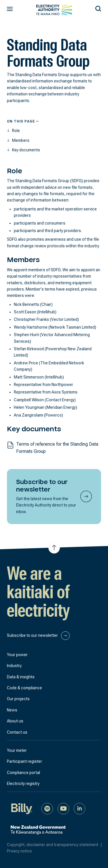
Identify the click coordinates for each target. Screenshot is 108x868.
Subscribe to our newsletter (38, 636)
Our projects (18, 699)
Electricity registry (23, 784)
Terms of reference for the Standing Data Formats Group (57, 448)
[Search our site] (98, 8)
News (12, 710)
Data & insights (21, 677)
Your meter (17, 750)
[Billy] (22, 808)
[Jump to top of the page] (54, 548)
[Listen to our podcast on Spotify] (47, 808)
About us (15, 721)
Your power (17, 655)
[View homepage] (54, 10)
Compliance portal (23, 773)
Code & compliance (24, 688)
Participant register (24, 761)
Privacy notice (19, 851)
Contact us (17, 732)
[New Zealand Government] (38, 833)
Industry (14, 666)
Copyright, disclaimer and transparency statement (56, 845)
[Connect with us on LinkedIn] (79, 808)
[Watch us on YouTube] (63, 808)
